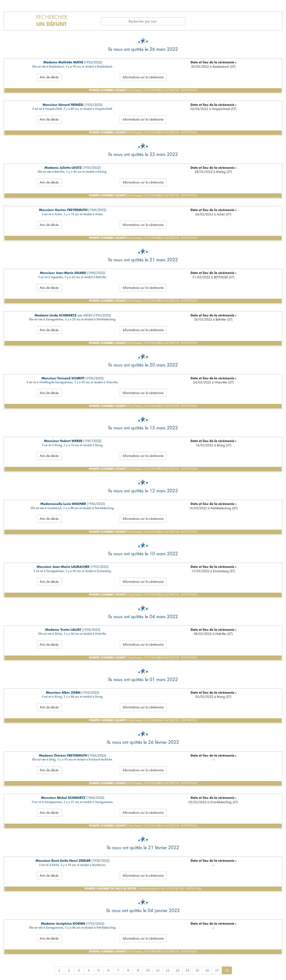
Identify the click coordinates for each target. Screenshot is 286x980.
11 (158, 970)
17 (217, 970)
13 (178, 970)
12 (168, 970)
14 (187, 970)
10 (148, 970)
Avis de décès (49, 77)
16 (207, 970)
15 (197, 970)
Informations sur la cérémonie (143, 77)
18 (227, 970)
